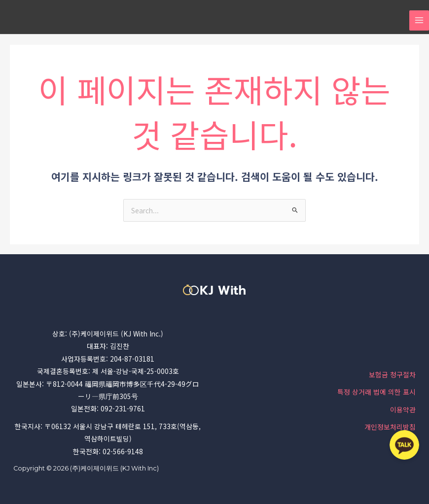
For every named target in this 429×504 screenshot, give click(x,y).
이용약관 (403, 409)
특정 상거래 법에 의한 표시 (376, 392)
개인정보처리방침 (390, 427)
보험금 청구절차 (392, 374)
